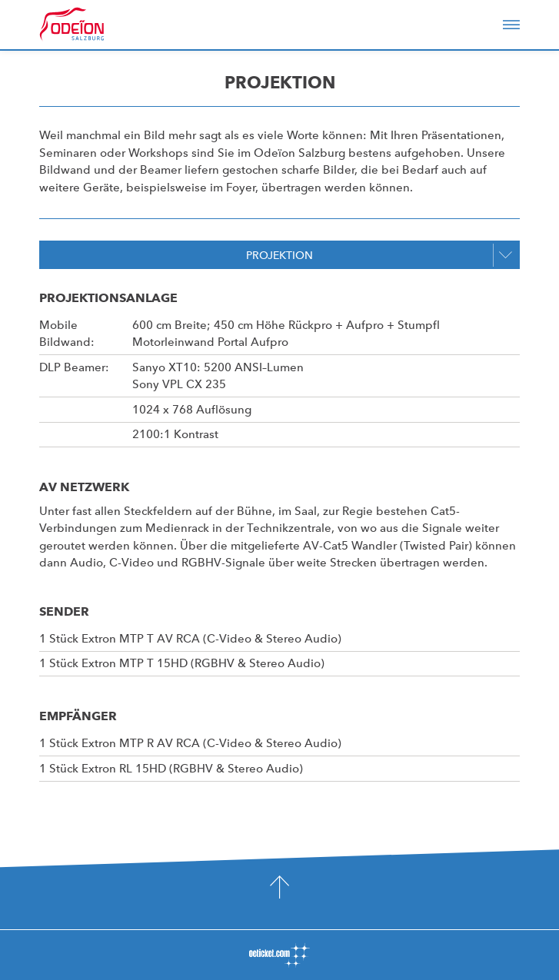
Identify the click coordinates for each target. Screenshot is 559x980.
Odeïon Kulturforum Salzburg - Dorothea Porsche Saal (93, 25)
